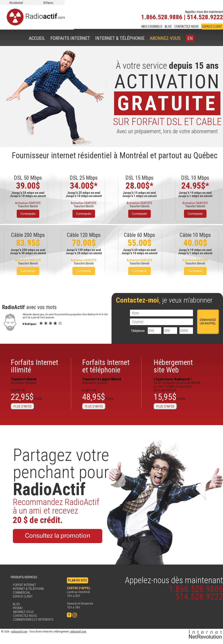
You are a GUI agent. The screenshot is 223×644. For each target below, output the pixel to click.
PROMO (18, 608)
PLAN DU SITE (78, 580)
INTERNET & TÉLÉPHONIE (120, 38)
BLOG (168, 27)
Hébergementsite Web (173, 366)
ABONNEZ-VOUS (165, 38)
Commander (28, 214)
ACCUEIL (37, 38)
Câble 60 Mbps (139, 235)
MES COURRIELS (152, 27)
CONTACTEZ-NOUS (186, 27)
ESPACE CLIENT (212, 27)
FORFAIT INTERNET (24, 585)
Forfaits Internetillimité (34, 366)
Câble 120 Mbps (84, 235)
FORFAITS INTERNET (70, 38)
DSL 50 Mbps (28, 178)
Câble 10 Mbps (195, 235)
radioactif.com (19, 631)
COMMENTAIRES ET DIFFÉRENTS (33, 620)
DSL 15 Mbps (139, 178)
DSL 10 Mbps (195, 178)
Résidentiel (16, 3)
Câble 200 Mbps (28, 235)
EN (190, 38)
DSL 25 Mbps (84, 178)
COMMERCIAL (22, 593)
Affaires (48, 3)
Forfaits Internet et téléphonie (106, 366)
